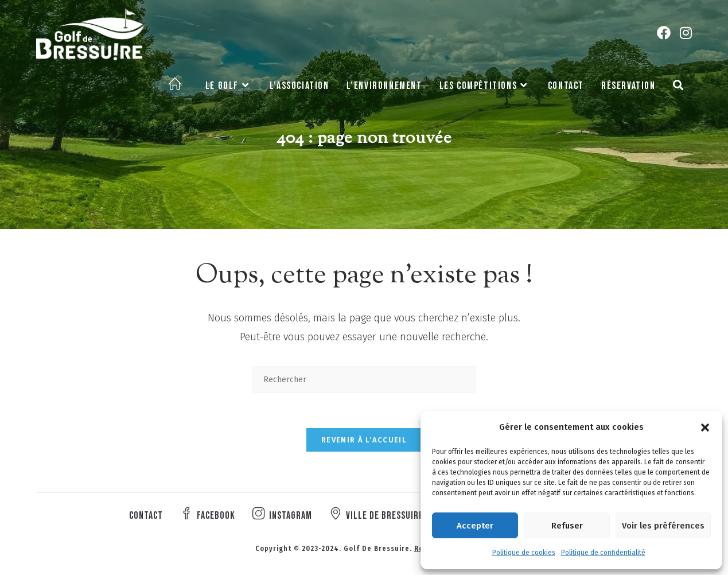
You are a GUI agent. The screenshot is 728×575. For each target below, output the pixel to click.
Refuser (567, 526)
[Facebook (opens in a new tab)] (664, 33)
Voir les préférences (663, 526)
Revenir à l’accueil (364, 440)
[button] (705, 428)
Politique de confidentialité (603, 553)
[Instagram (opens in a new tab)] (686, 33)
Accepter (475, 526)
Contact (146, 516)
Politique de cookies (524, 553)
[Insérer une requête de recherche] (364, 380)
